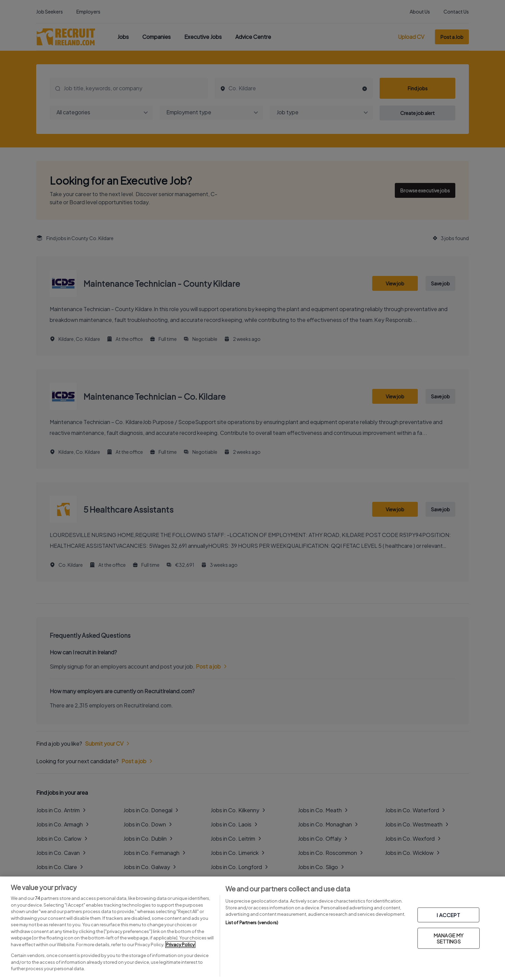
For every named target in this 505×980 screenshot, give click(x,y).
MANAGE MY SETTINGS (449, 938)
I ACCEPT (448, 915)
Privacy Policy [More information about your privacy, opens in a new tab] (180, 944)
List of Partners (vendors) (252, 923)
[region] (252, 928)
